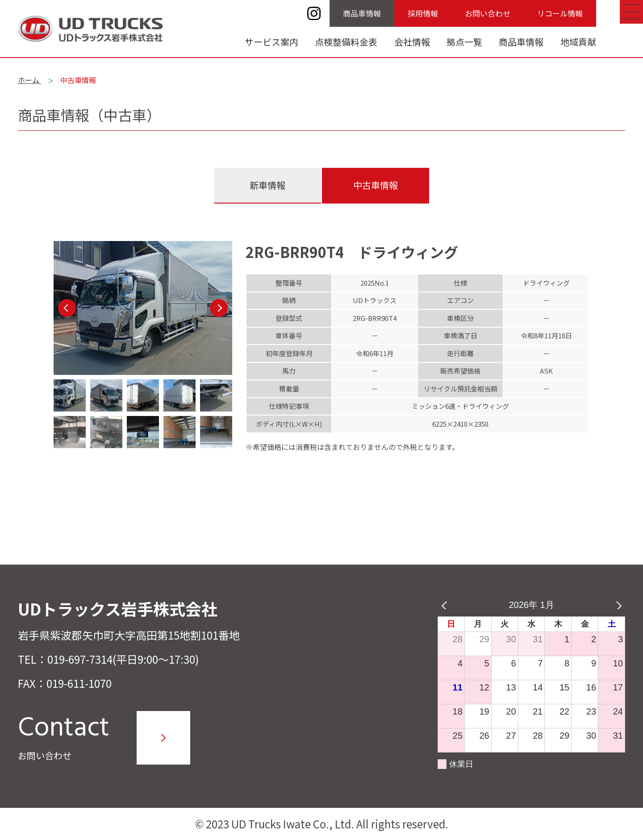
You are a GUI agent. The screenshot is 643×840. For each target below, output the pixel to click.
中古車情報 (376, 185)
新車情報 (267, 185)
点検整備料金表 (346, 42)
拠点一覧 (464, 42)
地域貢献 (578, 42)
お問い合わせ (488, 13)
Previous (67, 308)
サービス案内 (271, 42)
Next (219, 308)
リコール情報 (560, 13)
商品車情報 (362, 13)
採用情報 (423, 13)
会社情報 (412, 42)
